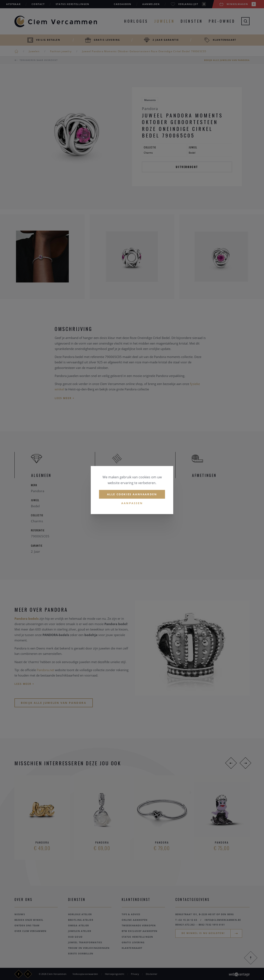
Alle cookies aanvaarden (132, 494)
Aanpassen (132, 503)
